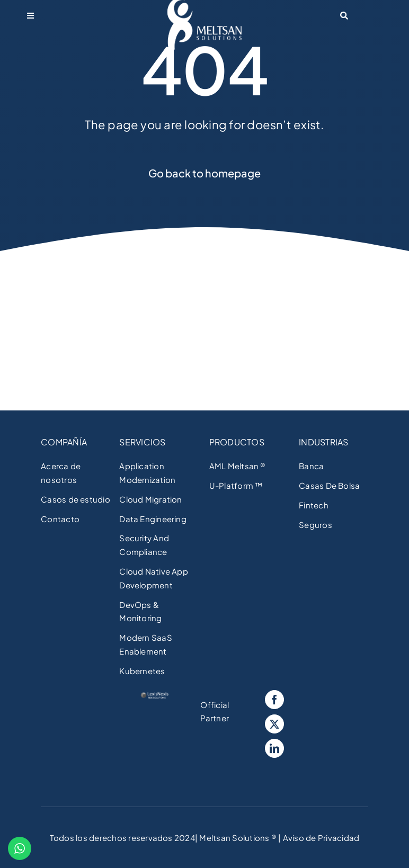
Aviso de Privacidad (320, 838)
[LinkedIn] (274, 748)
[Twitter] (274, 724)
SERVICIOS (142, 442)
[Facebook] (274, 700)
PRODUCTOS (237, 442)
